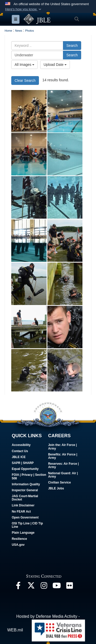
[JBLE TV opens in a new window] (57, 587)
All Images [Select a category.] (24, 65)
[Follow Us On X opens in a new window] (31, 587)
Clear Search (25, 80)
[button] (24, 9)
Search (72, 46)
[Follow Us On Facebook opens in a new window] (18, 587)
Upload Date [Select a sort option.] (55, 65)
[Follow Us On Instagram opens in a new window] (44, 587)
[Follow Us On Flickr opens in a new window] (69, 587)
